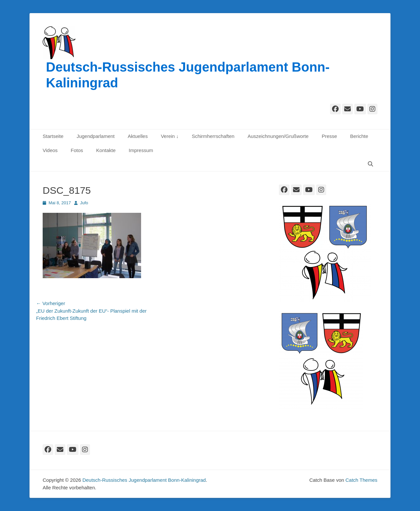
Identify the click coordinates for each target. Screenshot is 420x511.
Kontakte (106, 150)
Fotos (77, 150)
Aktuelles (138, 136)
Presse (329, 136)
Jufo (84, 203)
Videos (50, 150)
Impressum (141, 150)
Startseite (53, 136)
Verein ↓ (170, 136)
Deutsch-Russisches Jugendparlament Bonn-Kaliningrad (144, 480)
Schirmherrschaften (213, 136)
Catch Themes (361, 480)
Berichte (359, 136)
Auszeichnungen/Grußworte (278, 136)
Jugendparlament (95, 136)
